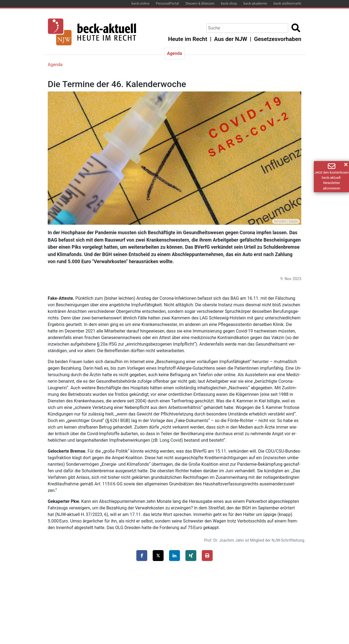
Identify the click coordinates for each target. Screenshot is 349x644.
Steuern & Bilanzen (200, 3)
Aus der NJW (231, 39)
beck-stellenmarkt (287, 3)
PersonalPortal (167, 3)
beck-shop (229, 3)
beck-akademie (255, 3)
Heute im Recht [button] (188, 39)
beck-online (141, 3)
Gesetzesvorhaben (278, 39)
